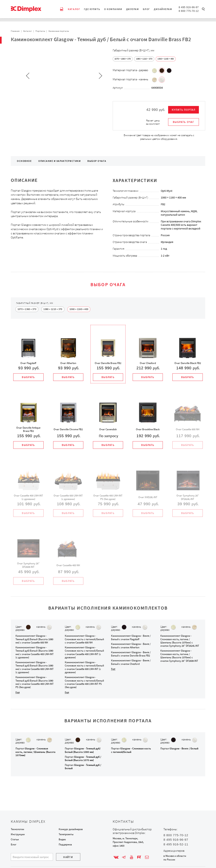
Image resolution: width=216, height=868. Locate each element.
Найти (68, 857)
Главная (15, 31)
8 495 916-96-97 (189, 7)
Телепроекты (66, 834)
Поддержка (65, 844)
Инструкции (18, 834)
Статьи (15, 839)
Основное (24, 161)
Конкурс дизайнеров (71, 829)
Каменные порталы (59, 31)
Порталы (40, 31)
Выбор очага (97, 161)
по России (169, 860)
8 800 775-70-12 (189, 11)
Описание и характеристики (60, 161)
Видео (62, 839)
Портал (35, 752)
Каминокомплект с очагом (34, 640)
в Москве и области (175, 856)
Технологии (17, 829)
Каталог (28, 31)
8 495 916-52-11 (176, 844)
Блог (14, 844)
